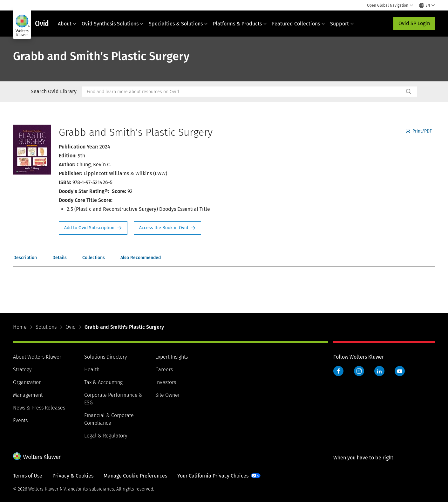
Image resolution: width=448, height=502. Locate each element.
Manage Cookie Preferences (135, 476)
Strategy (22, 370)
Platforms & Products (240, 24)
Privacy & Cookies (73, 476)
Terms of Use (28, 476)
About (67, 24)
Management (28, 395)
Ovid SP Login (414, 23)
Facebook (338, 371)
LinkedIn (379, 371)
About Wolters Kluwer (37, 357)
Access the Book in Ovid (167, 228)
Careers (164, 370)
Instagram (359, 371)
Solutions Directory (105, 357)
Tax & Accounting (103, 382)
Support (342, 24)
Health (92, 370)
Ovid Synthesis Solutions (113, 24)
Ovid (71, 327)
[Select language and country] (427, 5)
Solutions (46, 327)
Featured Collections (299, 24)
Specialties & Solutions (178, 24)
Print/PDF (419, 131)
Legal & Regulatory (106, 436)
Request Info (93, 228)
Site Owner (168, 395)
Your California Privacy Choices (213, 476)
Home (20, 327)
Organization (27, 382)
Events (20, 420)
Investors (166, 382)
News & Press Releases (39, 408)
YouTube (400, 371)
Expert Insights (172, 357)
